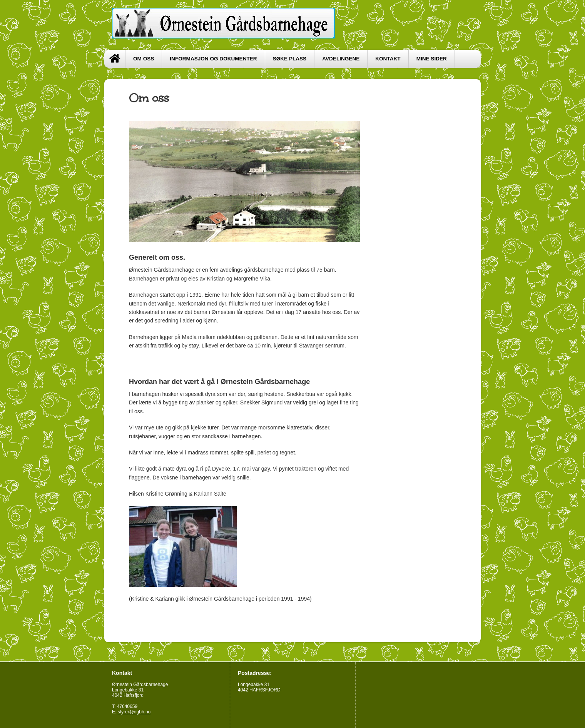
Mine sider (432, 59)
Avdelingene (341, 59)
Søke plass (290, 59)
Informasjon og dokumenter (213, 59)
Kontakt (388, 59)
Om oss (144, 59)
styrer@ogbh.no (134, 712)
